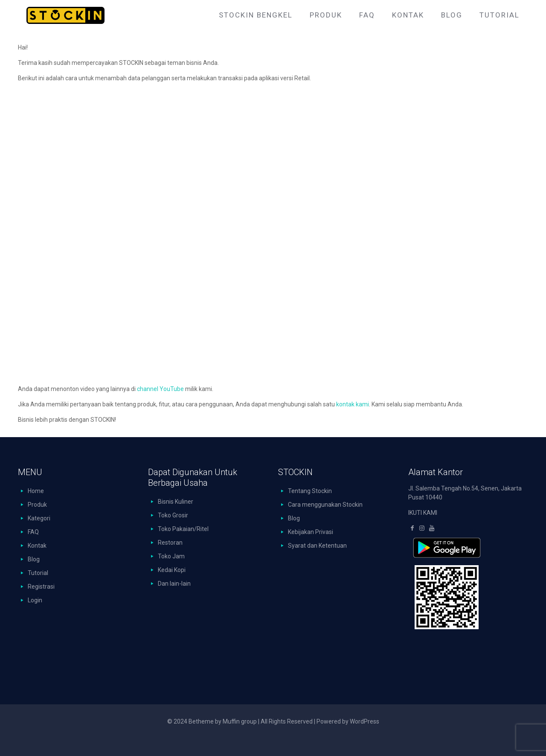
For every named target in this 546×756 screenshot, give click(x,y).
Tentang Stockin (310, 491)
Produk (37, 505)
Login (35, 600)
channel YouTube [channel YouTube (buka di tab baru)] (160, 389)
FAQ (33, 532)
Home (36, 491)
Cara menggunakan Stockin (325, 505)
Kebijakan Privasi (311, 532)
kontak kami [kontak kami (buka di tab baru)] (353, 404)
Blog (34, 559)
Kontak (37, 546)
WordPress (364, 721)
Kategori (39, 518)
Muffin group (240, 721)
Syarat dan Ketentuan (317, 546)
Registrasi (41, 587)
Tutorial (38, 573)
